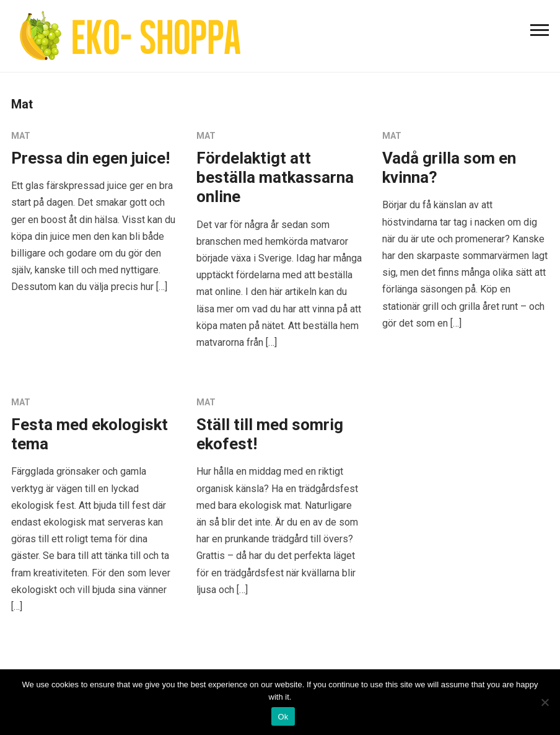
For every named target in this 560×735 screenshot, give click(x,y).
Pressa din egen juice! (90, 158)
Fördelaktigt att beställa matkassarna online (275, 177)
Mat (21, 136)
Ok (283, 717)
